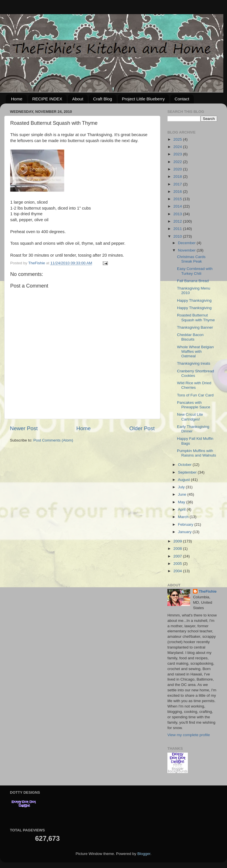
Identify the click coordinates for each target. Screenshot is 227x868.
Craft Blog (103, 99)
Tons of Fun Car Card (195, 395)
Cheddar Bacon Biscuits (190, 337)
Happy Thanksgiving (194, 300)
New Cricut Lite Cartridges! (190, 417)
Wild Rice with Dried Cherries (194, 385)
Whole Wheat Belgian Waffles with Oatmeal (196, 351)
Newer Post (24, 428)
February (186, 524)
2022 (178, 162)
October (185, 465)
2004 (178, 571)
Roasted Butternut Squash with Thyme (196, 317)
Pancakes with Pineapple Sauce (194, 405)
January (185, 532)
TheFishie (208, 591)
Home (17, 99)
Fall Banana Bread (193, 281)
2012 (178, 221)
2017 (178, 184)
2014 (178, 206)
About (78, 99)
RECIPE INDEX (47, 99)
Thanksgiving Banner (195, 327)
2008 (178, 549)
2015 (178, 199)
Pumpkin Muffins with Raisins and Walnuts (197, 453)
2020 (178, 169)
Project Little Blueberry (143, 99)
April (182, 509)
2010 (178, 236)
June (183, 494)
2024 (178, 147)
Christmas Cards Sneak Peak (191, 259)
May (182, 502)
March (184, 517)
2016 (178, 192)
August (184, 480)
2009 (178, 541)
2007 (178, 556)
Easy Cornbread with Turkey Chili (195, 271)
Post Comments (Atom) (53, 440)
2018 (178, 177)
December (187, 243)
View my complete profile (189, 735)
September (188, 472)
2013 (178, 214)
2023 (178, 154)
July (182, 487)
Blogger (144, 854)
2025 (178, 139)
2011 (178, 229)
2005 (178, 564)
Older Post (142, 428)
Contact (182, 99)
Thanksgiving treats (194, 363)
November (187, 250)
